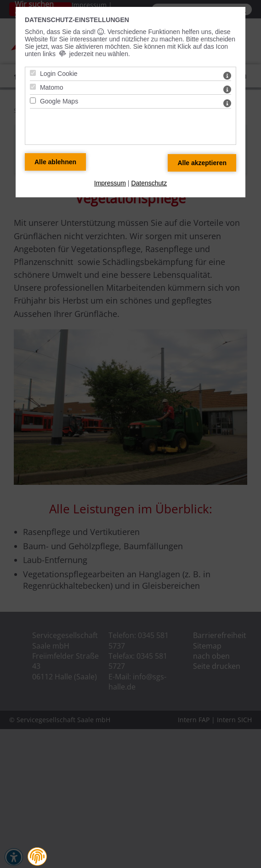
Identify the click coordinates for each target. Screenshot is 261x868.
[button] (37, 857)
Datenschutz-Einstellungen (77, 20)
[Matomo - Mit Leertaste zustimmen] (33, 87)
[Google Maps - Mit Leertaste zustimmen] (33, 101)
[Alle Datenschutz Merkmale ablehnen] (55, 162)
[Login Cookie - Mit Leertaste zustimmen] (33, 73)
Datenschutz (149, 183)
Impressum (110, 183)
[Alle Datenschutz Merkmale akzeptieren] (202, 163)
